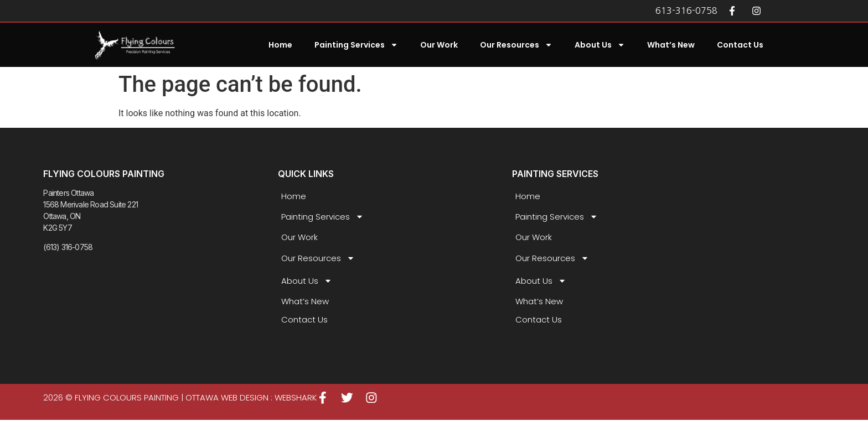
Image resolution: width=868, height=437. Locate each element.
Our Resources (516, 45)
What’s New (671, 45)
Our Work (439, 45)
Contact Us (740, 45)
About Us (600, 45)
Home (280, 45)
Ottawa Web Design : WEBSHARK (251, 397)
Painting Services (356, 45)
